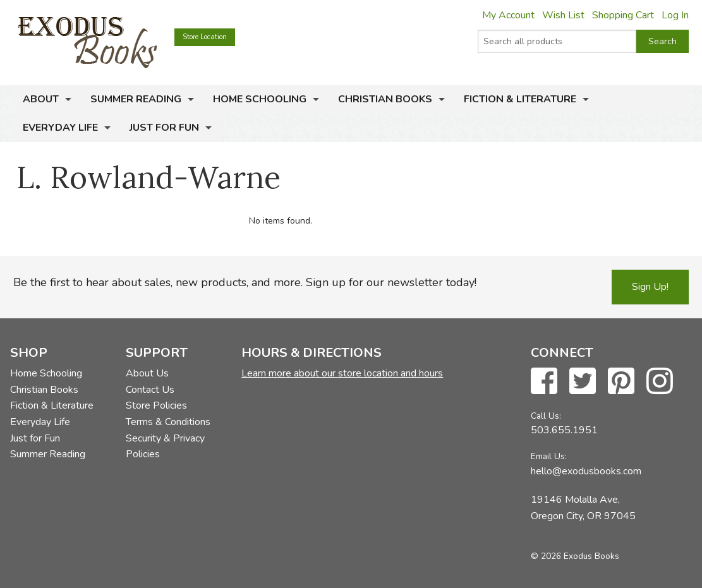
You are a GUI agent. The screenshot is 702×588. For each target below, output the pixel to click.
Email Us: (549, 456)
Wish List (563, 15)
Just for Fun (164, 128)
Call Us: (546, 416)
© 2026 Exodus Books (575, 556)
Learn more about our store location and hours (342, 373)
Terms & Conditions (168, 422)
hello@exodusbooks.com (586, 471)
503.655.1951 (564, 430)
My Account (508, 15)
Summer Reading (136, 99)
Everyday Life (60, 128)
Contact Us (150, 390)
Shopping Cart (623, 15)
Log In (675, 15)
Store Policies (156, 405)
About (41, 99)
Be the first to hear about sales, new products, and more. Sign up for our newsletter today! (245, 282)
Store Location (205, 37)
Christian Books (385, 99)
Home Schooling (260, 99)
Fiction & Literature (520, 99)
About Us (147, 373)
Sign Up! (650, 287)
